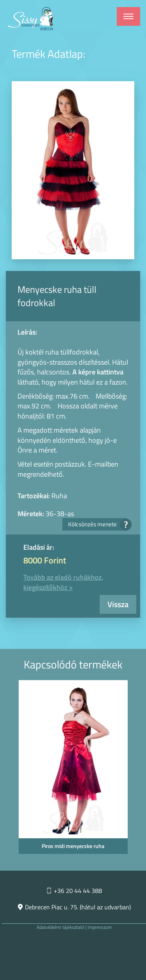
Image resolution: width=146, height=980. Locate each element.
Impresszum (100, 927)
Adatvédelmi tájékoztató (60, 927)
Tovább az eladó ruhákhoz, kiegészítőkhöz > (63, 582)
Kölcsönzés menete (97, 524)
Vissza (118, 604)
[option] (73, 769)
